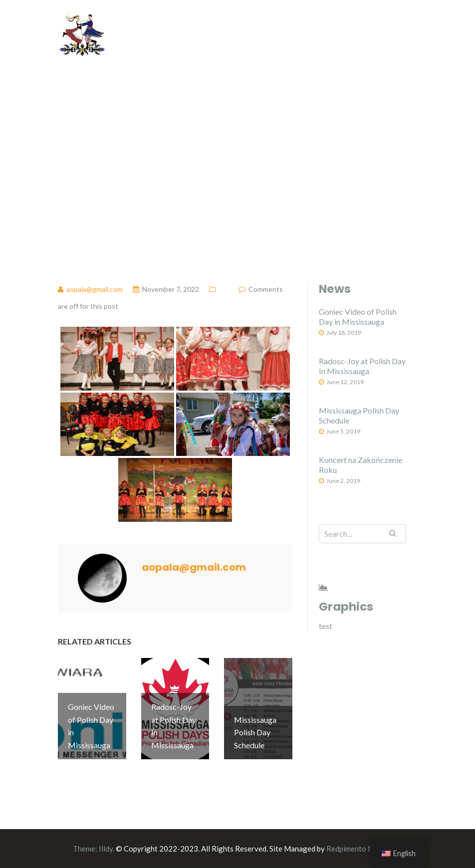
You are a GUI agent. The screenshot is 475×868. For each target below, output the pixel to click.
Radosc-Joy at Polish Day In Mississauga (362, 366)
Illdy (106, 849)
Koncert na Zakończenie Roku (360, 465)
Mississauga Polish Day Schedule (359, 415)
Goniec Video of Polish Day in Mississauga (358, 317)
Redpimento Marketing (364, 849)
